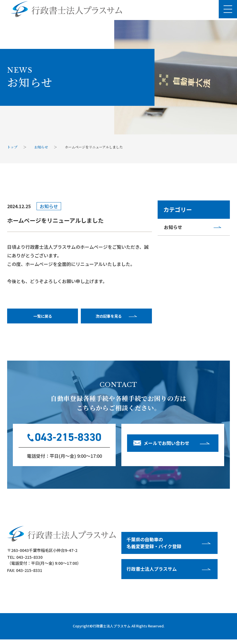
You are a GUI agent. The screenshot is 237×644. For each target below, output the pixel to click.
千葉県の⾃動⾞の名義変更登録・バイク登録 (155, 547)
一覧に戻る (43, 318)
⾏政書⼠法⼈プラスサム (152, 573)
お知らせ (174, 228)
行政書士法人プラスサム (112, 630)
